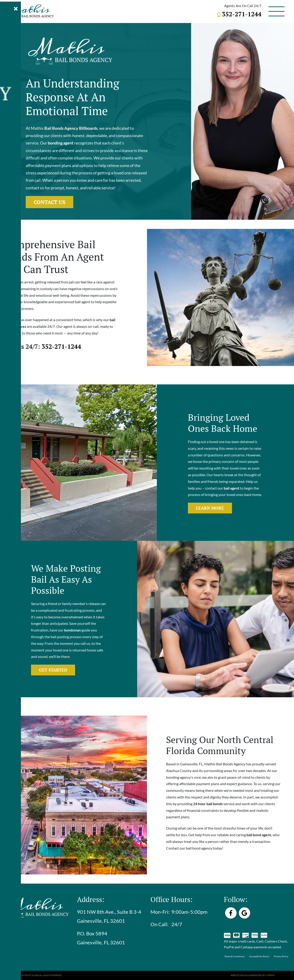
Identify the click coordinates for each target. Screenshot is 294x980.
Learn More (210, 508)
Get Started (53, 670)
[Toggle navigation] (277, 12)
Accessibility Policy (259, 956)
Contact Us (49, 202)
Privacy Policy (281, 956)
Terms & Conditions (235, 956)
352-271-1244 (242, 14)
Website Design (239, 975)
